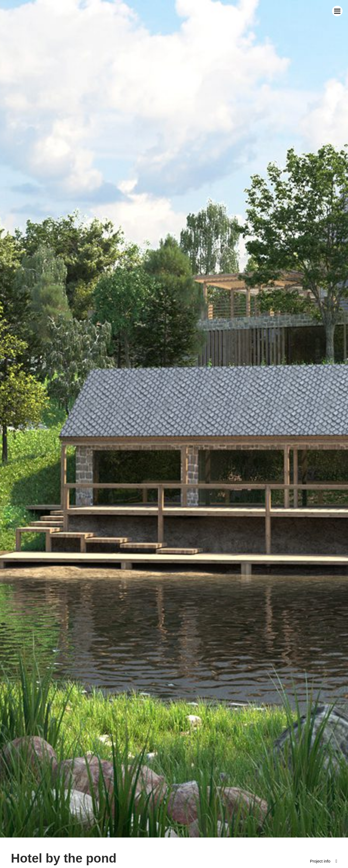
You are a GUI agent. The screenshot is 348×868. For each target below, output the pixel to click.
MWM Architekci (29, 14)
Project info (319, 855)
